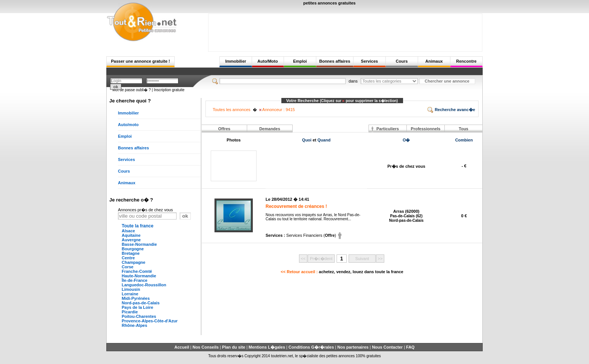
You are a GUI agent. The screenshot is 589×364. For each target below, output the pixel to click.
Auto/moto (128, 125)
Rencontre (466, 61)
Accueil (182, 347)
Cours (402, 61)
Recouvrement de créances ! (296, 206)
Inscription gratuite (169, 90)
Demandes (270, 129)
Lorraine (130, 294)
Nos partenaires (353, 347)
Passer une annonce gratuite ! (140, 61)
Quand (324, 140)
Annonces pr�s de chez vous (145, 210)
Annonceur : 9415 (277, 110)
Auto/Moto (267, 61)
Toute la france (137, 226)
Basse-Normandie (139, 244)
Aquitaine (131, 235)
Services (369, 61)
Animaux (434, 61)
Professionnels (426, 129)
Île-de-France (134, 280)
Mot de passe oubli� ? (131, 90)
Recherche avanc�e (451, 110)
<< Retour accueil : (342, 272)
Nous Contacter (387, 347)
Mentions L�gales (267, 347)
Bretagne (131, 253)
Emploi (300, 61)
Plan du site (234, 347)
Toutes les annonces (231, 110)
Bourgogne (133, 249)
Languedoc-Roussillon (144, 285)
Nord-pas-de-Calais (141, 303)
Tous (463, 129)
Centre (128, 258)
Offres (224, 129)
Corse (128, 267)
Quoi (307, 140)
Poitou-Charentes (139, 316)
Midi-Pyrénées (136, 298)
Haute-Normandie (139, 276)
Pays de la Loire (137, 307)
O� (406, 140)
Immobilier (236, 61)
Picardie (130, 312)
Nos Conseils (205, 347)
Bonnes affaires (335, 61)
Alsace (128, 231)
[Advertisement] (345, 31)
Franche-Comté (137, 271)
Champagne (134, 262)
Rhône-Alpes (134, 325)
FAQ (410, 347)
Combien (464, 140)
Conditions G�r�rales (311, 347)
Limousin (131, 289)
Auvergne (131, 240)
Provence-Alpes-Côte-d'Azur (150, 321)
